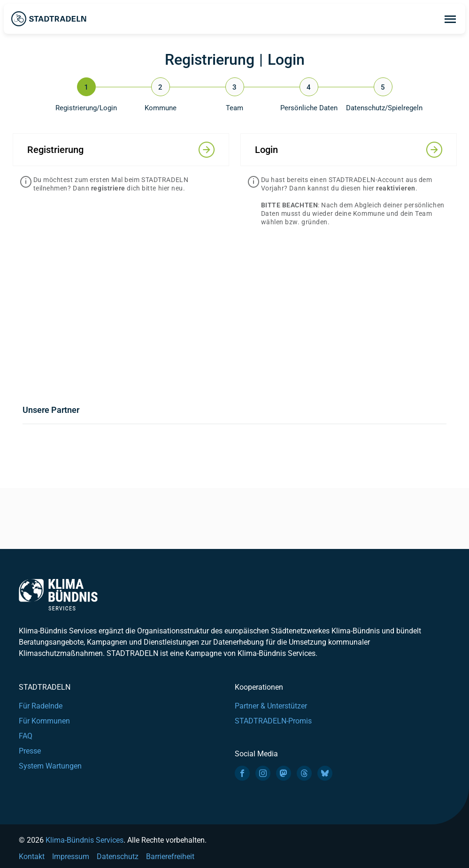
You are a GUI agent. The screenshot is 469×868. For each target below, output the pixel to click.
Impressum (71, 857)
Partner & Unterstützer (271, 706)
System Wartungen (50, 766)
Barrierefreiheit (170, 857)
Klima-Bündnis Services (85, 840)
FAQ (26, 736)
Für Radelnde (41, 706)
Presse (30, 751)
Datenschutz (118, 857)
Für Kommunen (44, 721)
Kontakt (32, 857)
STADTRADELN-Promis (273, 721)
